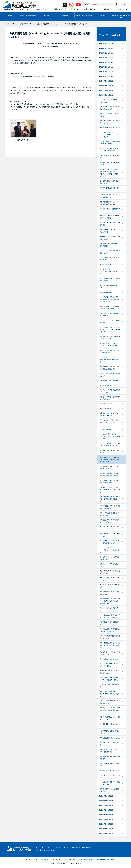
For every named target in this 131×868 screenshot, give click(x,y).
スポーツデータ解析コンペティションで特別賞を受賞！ (110, 149)
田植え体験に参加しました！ (109, 659)
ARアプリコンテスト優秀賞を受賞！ (110, 686)
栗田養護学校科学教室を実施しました (110, 451)
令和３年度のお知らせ (106, 67)
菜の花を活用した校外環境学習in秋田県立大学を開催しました (110, 307)
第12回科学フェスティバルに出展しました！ (110, 238)
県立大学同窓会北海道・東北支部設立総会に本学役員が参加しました (110, 645)
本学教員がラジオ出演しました (110, 770)
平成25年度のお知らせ (106, 801)
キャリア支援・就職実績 (84, 15)
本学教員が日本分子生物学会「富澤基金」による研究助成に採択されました (110, 299)
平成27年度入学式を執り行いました (110, 776)
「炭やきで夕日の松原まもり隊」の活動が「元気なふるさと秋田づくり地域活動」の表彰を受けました (110, 173)
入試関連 (47, 15)
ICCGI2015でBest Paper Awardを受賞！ (110, 321)
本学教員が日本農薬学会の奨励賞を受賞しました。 (110, 783)
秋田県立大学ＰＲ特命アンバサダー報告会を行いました (110, 351)
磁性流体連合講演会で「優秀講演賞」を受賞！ (110, 279)
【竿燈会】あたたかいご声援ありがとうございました (110, 521)
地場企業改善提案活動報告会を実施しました (110, 182)
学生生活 (65, 15)
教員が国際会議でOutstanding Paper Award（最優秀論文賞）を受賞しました (110, 459)
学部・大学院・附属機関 (28, 15)
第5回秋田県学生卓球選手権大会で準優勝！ (109, 245)
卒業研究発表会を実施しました (110, 128)
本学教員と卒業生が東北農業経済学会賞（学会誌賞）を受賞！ (110, 474)
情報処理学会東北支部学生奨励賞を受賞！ (110, 758)
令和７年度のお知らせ (106, 48)
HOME (7, 24)
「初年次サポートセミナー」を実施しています (110, 231)
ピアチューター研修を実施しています (110, 565)
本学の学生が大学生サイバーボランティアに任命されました (110, 616)
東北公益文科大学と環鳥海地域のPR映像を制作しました (110, 217)
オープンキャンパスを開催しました (110, 586)
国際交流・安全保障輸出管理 (121, 16)
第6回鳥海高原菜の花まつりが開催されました (109, 672)
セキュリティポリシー (86, 859)
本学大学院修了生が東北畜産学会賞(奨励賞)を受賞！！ (110, 481)
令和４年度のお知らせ (106, 62)
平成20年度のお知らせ (106, 824)
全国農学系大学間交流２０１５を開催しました (110, 467)
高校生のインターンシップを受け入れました (110, 558)
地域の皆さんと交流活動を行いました (110, 609)
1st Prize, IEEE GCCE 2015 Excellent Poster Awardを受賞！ (109, 360)
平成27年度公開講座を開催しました (110, 286)
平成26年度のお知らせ (106, 796)
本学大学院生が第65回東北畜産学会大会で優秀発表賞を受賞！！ (110, 499)
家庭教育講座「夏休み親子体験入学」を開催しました (110, 507)
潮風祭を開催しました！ (107, 385)
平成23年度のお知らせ (106, 810)
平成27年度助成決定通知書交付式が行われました (110, 637)
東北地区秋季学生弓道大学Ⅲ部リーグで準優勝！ (110, 398)
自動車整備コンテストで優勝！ (110, 380)
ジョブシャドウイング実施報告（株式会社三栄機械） (110, 143)
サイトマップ (45, 859)
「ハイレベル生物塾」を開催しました (110, 115)
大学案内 (9, 15)
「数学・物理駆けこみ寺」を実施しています (110, 718)
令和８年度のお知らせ (106, 44)
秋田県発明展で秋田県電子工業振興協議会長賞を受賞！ (110, 368)
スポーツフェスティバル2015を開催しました (110, 572)
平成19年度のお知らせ (106, 829)
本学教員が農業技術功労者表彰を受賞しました (110, 163)
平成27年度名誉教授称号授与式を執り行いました (110, 665)
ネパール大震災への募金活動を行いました (110, 579)
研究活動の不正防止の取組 (105, 859)
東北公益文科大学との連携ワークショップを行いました (110, 414)
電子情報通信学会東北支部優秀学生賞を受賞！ (110, 790)
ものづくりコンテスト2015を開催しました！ (110, 252)
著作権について (58, 859)
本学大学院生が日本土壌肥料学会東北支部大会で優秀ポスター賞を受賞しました (110, 601)
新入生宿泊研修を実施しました (110, 738)
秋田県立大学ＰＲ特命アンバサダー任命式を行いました (110, 542)
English (86, 4)
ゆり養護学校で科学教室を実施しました (110, 535)
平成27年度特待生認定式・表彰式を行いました (110, 702)
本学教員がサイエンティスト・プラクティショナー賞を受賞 (110, 345)
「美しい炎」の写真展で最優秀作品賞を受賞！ (110, 314)
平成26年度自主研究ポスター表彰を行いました (110, 653)
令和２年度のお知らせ (106, 72)
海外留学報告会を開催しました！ (109, 725)
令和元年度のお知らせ (106, 76)
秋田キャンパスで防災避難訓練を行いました (110, 391)
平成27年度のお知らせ (27, 24)
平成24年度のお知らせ (106, 805)
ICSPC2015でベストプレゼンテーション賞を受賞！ (110, 196)
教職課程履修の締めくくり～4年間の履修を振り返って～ (109, 203)
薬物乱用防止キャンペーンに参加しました (110, 593)
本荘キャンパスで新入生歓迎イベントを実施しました (110, 751)
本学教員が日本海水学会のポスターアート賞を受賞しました (110, 679)
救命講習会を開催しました (108, 429)
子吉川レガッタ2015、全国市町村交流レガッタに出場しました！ (110, 422)
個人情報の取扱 (71, 859)
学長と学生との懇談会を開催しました (110, 156)
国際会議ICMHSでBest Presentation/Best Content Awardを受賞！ (109, 135)
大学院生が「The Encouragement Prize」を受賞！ (109, 271)
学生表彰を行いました (107, 264)
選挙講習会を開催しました (108, 292)
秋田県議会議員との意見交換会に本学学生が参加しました (110, 630)
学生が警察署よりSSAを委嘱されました (109, 732)
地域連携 (102, 15)
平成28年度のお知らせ (106, 90)
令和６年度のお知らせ (106, 53)
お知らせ (14, 24)
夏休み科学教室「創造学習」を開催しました (110, 514)
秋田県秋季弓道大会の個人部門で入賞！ (110, 224)
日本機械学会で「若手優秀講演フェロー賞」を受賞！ (110, 338)
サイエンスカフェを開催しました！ (110, 528)
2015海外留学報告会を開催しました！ (110, 210)
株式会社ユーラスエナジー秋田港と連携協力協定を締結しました (110, 710)
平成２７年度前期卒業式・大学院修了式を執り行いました (110, 444)
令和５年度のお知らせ (106, 58)
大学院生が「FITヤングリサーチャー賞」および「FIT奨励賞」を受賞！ (110, 436)
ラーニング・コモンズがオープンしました (110, 101)
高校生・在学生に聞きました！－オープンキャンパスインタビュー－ (110, 550)
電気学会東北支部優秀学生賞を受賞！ (110, 765)
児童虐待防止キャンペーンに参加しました (110, 259)
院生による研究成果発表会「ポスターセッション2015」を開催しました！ (110, 329)
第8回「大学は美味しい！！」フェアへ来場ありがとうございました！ (110, 694)
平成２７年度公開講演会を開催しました (110, 375)
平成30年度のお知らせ (106, 81)
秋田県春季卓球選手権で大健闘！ (109, 744)
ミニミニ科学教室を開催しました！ (110, 189)
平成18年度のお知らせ (106, 833)
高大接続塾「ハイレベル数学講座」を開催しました (110, 108)
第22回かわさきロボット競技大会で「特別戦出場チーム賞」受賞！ (110, 490)
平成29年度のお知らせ (106, 86)
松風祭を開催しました (107, 408)
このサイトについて (31, 859)
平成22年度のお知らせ (106, 815)
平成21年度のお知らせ (106, 819)
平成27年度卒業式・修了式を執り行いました (110, 122)
